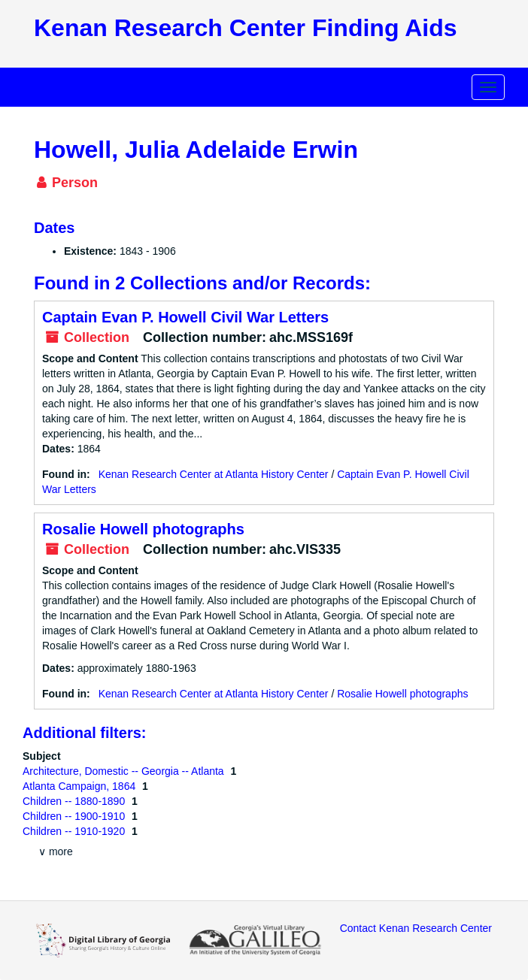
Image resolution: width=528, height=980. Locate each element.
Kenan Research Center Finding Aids (245, 28)
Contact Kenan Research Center (416, 928)
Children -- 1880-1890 (75, 801)
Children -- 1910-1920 (75, 831)
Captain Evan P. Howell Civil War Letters (185, 317)
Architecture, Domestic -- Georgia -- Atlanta (125, 771)
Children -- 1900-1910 (75, 816)
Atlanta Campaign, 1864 (80, 786)
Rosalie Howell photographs (143, 529)
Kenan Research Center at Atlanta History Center (214, 474)
